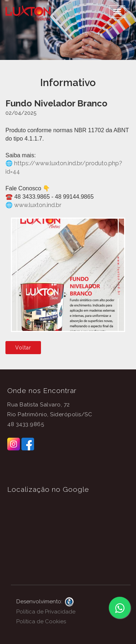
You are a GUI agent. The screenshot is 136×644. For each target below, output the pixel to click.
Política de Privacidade (46, 612)
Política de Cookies (41, 621)
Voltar (23, 348)
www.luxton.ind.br (37, 205)
